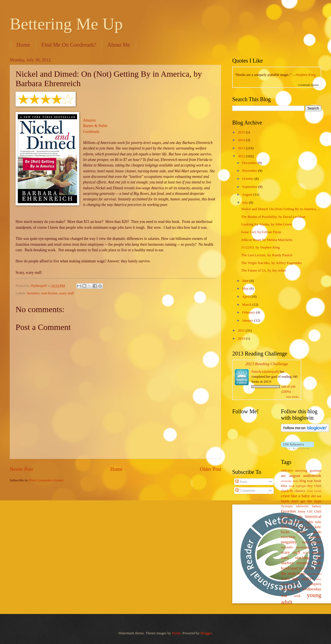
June (246, 281)
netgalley (289, 542)
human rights (303, 522)
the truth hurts (293, 573)
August (248, 195)
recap (317, 547)
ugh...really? (303, 579)
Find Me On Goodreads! (69, 45)
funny (302, 512)
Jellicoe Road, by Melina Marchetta (267, 240)
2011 (242, 330)
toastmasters (314, 574)
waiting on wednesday (301, 589)
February (249, 312)
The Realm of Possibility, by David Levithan (273, 217)
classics (300, 491)
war (284, 595)
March (247, 305)
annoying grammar (308, 471)
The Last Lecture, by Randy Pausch (267, 255)
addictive (287, 471)
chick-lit (287, 491)
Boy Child (314, 486)
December (250, 163)
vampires (315, 584)
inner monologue (302, 527)
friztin (176, 633)
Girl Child (314, 512)
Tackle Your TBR (310, 569)
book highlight (297, 486)
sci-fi (306, 553)
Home (23, 45)
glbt (300, 517)
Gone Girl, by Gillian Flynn (261, 232)
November (250, 171)
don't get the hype (306, 501)
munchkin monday (301, 537)
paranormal (303, 547)
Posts (241, 482)
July (245, 203)
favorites (33, 293)
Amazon (90, 120)
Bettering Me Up (66, 24)
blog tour (306, 481)
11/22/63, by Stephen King (260, 247)
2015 (242, 132)
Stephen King (306, 75)
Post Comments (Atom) (46, 480)
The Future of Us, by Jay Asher (264, 270)
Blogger (206, 633)
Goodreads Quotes (308, 85)
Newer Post (21, 469)
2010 (242, 339)
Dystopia (287, 506)
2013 (242, 148)
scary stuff (66, 293)
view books (292, 397)
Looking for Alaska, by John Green (266, 224)
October (248, 179)
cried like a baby (295, 496)
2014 (242, 140)
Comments (245, 491)
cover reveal (314, 491)
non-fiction (49, 293)
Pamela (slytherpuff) (265, 372)
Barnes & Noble (95, 126)
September (250, 187)
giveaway (288, 517)
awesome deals (290, 481)
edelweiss (302, 506)
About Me (119, 45)
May (246, 289)
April (246, 297)
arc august (291, 475)
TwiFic (286, 579)
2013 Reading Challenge (267, 364)
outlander (287, 547)
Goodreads (91, 132)
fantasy (317, 506)
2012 (242, 156)
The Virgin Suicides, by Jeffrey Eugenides (271, 263)
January (248, 320)
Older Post (210, 469)
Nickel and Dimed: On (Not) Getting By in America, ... (281, 209)
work (297, 596)
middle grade (309, 532)
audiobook (312, 475)
